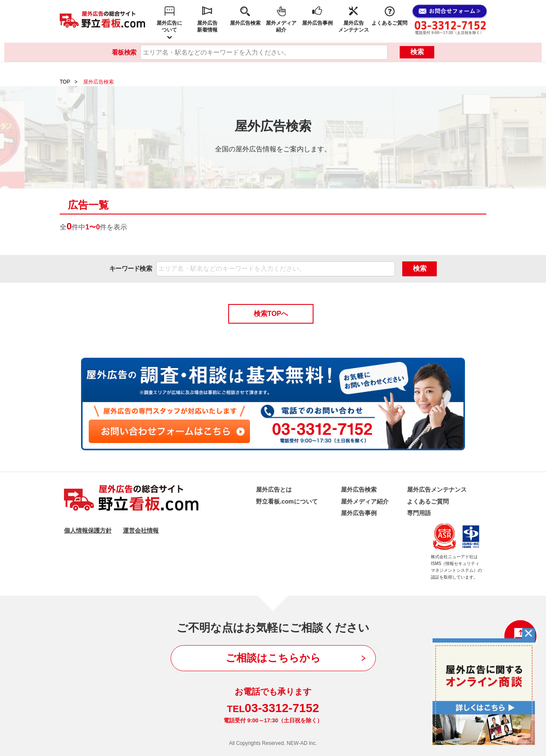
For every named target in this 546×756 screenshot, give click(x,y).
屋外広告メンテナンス (354, 26)
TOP (65, 82)
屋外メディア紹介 (281, 26)
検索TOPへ (271, 314)
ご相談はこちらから (273, 658)
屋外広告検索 (245, 23)
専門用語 (419, 513)
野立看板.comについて (287, 501)
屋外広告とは (274, 490)
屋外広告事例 (317, 23)
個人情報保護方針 (88, 530)
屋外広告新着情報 (207, 26)
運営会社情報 (141, 530)
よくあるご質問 (389, 23)
